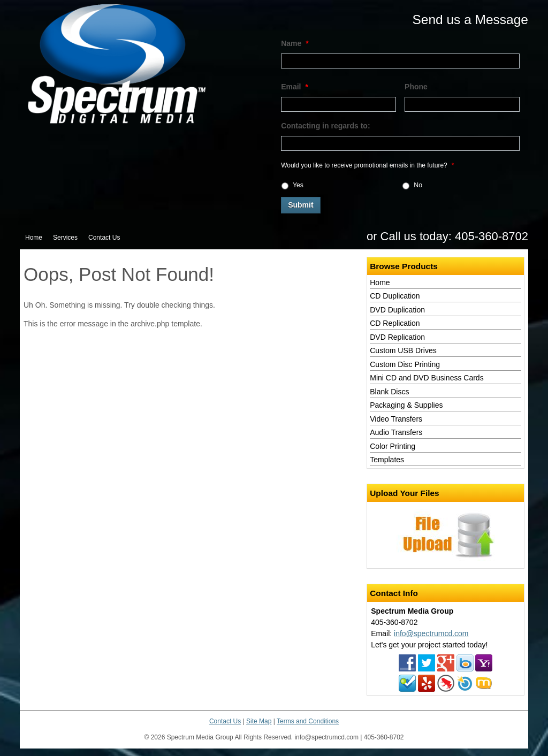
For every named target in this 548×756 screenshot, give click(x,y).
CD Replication (395, 323)
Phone (416, 87)
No (418, 185)
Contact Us (104, 238)
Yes (298, 185)
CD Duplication (395, 296)
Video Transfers (396, 419)
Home (34, 238)
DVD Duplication (397, 310)
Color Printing (393, 446)
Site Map (259, 721)
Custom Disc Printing (405, 364)
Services (65, 238)
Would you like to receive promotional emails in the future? (367, 165)
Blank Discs (389, 392)
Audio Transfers (396, 432)
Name (295, 43)
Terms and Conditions (308, 721)
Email (295, 87)
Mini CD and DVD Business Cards (427, 378)
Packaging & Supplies (406, 405)
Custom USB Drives (403, 350)
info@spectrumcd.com (431, 633)
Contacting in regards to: (325, 126)
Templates (387, 460)
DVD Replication (397, 337)
